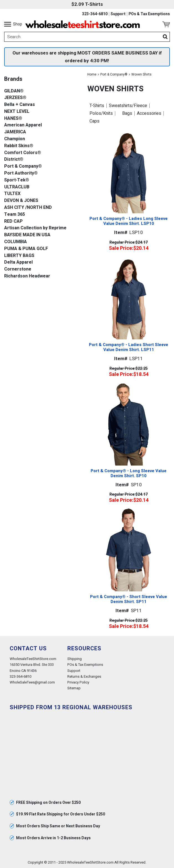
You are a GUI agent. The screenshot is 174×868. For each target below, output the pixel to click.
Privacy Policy (78, 682)
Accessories (149, 113)
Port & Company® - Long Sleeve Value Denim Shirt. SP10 (129, 473)
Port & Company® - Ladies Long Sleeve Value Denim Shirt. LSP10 (129, 221)
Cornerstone (18, 269)
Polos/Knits (101, 113)
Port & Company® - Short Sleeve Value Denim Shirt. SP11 (129, 599)
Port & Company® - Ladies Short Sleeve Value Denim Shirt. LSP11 (129, 347)
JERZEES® (15, 98)
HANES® (13, 119)
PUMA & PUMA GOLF (26, 249)
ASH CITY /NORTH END (28, 208)
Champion (15, 139)
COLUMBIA (16, 242)
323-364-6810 (95, 14)
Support (118, 14)
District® (14, 159)
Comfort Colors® (23, 153)
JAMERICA (15, 132)
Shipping (75, 659)
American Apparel (23, 125)
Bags (127, 113)
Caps (94, 121)
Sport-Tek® (17, 180)
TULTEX (12, 194)
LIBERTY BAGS (19, 256)
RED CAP (13, 221)
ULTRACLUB (17, 187)
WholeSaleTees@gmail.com (32, 682)
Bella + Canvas (20, 105)
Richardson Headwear (27, 276)
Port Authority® (21, 173)
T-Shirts (97, 106)
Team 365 (15, 215)
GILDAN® (14, 91)
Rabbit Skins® (19, 146)
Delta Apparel (18, 262)
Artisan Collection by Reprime (35, 228)
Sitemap (74, 688)
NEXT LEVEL (17, 112)
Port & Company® (114, 74)
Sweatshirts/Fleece (128, 106)
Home (92, 74)
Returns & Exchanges (84, 676)
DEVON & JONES (21, 201)
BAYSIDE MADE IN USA (27, 235)
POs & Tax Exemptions (149, 14)
